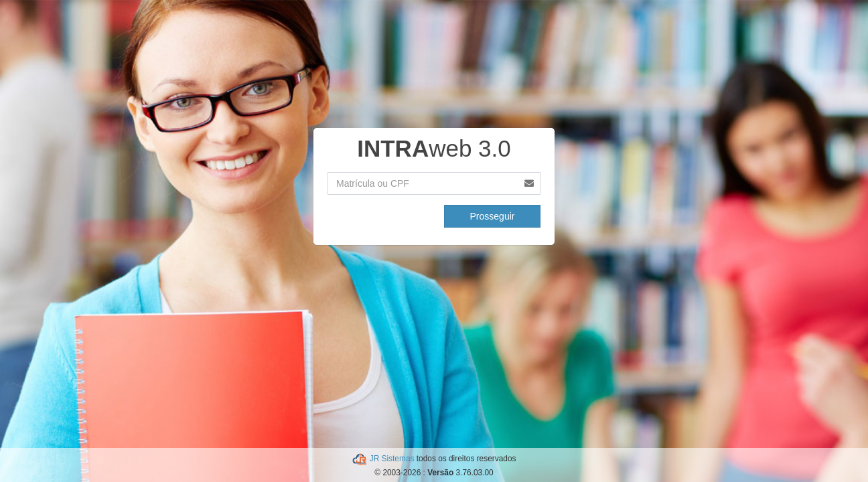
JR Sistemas (393, 459)
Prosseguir (493, 216)
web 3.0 (434, 148)
